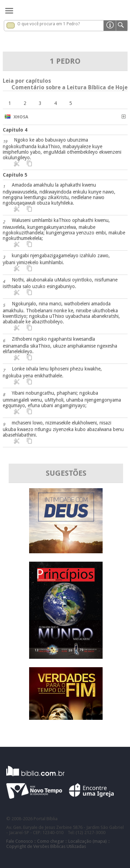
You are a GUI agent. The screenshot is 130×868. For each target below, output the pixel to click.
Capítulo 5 (15, 175)
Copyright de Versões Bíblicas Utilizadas (46, 846)
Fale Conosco (20, 841)
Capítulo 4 (15, 130)
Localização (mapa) (88, 841)
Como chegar (51, 841)
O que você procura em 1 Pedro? (49, 24)
